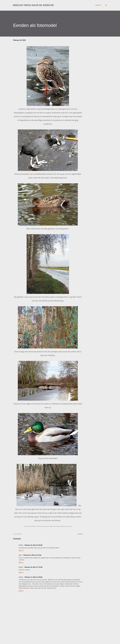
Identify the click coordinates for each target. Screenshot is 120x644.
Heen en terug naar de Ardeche (33, 5)
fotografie (17, 534)
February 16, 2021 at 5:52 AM (33, 545)
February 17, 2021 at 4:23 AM (33, 577)
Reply (21, 551)
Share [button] (80, 534)
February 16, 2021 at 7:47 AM (33, 567)
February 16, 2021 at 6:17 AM (32, 555)
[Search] (98, 5)
